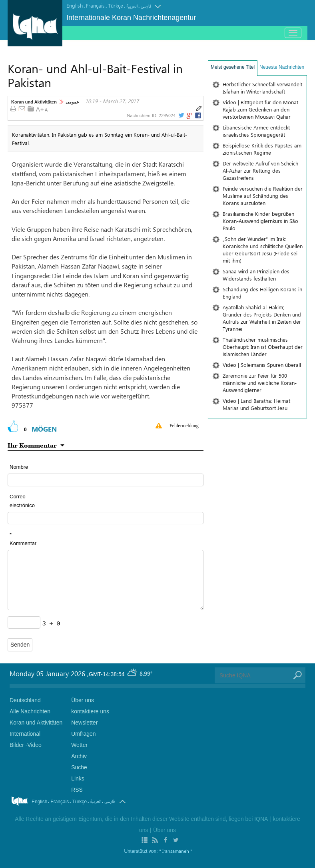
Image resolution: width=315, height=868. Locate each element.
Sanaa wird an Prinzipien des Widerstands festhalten (256, 275)
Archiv (79, 756)
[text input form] (106, 480)
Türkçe (116, 5)
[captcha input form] (24, 622)
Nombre (19, 467)
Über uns (83, 700)
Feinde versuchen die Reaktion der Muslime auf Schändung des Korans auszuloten (263, 196)
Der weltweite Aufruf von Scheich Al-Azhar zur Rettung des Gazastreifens (260, 170)
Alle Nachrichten (30, 711)
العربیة (132, 6)
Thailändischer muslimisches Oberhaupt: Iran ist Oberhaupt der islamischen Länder (263, 347)
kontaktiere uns (90, 711)
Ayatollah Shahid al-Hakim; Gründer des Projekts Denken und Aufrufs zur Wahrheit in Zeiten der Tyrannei (262, 318)
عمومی (72, 102)
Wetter (79, 745)
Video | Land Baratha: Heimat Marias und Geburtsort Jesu (256, 404)
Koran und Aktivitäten (34, 102)
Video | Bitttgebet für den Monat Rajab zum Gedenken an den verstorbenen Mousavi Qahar (260, 109)
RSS (77, 790)
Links (78, 778)
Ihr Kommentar (32, 445)
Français (95, 5)
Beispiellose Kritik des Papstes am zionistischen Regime (262, 149)
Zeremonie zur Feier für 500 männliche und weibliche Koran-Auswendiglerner (260, 383)
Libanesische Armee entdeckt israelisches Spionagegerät (256, 131)
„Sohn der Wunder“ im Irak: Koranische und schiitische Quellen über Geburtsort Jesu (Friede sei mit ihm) (263, 250)
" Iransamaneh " (176, 851)
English (75, 5)
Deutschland (25, 700)
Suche (79, 767)
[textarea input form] (106, 580)
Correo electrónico (22, 501)
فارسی (146, 6)
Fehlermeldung (184, 426)
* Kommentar (23, 539)
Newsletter (84, 723)
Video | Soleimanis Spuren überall (262, 365)
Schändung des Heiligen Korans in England (262, 293)
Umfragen (83, 734)
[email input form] (106, 518)
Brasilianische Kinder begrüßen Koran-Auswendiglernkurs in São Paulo (260, 221)
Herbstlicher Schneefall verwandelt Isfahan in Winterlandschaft (262, 88)
